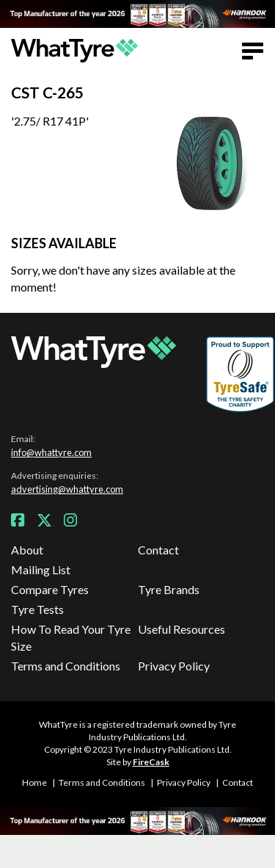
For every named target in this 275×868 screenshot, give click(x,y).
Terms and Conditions (66, 666)
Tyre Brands (169, 589)
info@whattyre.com (51, 452)
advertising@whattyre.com (67, 489)
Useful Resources (181, 629)
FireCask (151, 762)
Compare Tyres (50, 589)
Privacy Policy (174, 666)
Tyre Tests (37, 609)
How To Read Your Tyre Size (71, 637)
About (27, 550)
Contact (158, 550)
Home (34, 782)
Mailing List (41, 569)
